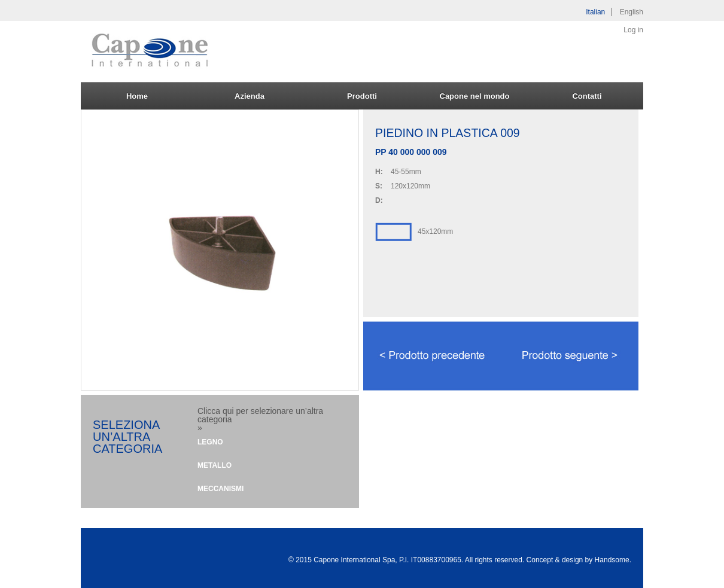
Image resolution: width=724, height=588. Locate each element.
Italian (595, 12)
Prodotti (362, 96)
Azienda (250, 96)
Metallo (215, 465)
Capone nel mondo (475, 96)
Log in (633, 30)
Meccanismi (220, 489)
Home (137, 96)
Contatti (587, 96)
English (632, 12)
